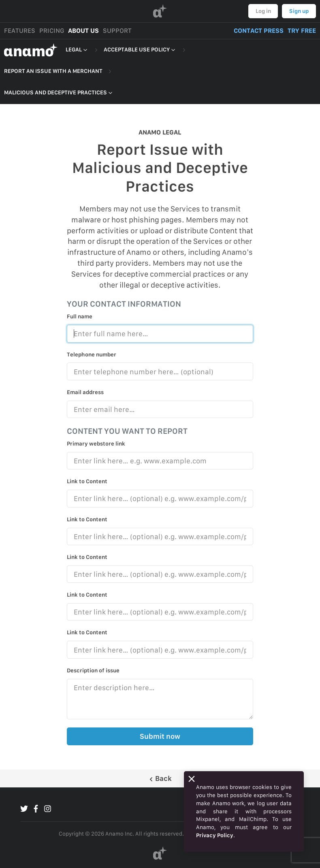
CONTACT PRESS (259, 31)
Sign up (299, 11)
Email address (85, 392)
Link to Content (87, 481)
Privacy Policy (215, 835)
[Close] (192, 779)
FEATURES (20, 31)
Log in (263, 11)
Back (160, 778)
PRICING (52, 31)
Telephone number (92, 354)
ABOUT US (83, 31)
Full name (80, 316)
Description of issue (93, 670)
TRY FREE (302, 31)
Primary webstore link (96, 444)
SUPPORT (117, 31)
